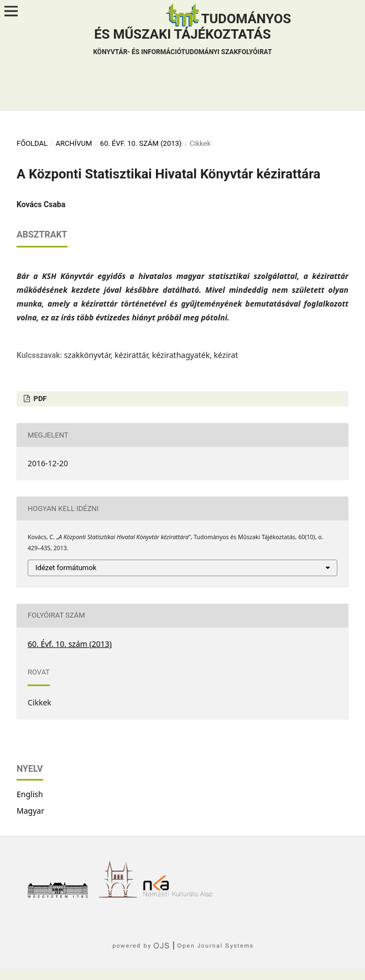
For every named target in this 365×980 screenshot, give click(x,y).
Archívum (74, 143)
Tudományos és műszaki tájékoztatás (192, 35)
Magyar (30, 811)
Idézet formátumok (66, 568)
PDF (39, 399)
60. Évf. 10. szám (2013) (141, 143)
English (30, 794)
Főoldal (32, 143)
